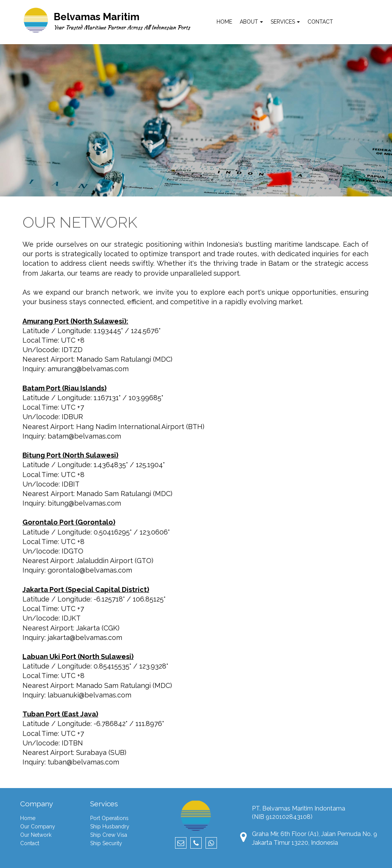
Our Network (36, 835)
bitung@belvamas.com (84, 503)
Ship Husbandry (110, 827)
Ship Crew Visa (109, 835)
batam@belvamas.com (84, 436)
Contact (30, 843)
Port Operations (109, 818)
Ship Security (106, 843)
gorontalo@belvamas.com (90, 570)
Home (28, 818)
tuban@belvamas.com (83, 762)
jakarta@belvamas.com (85, 637)
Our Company (38, 827)
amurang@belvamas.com (88, 369)
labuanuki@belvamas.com (89, 695)
